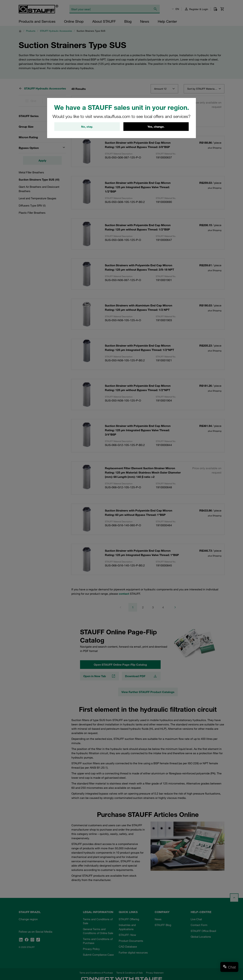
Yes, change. (156, 127)
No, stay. (87, 127)
